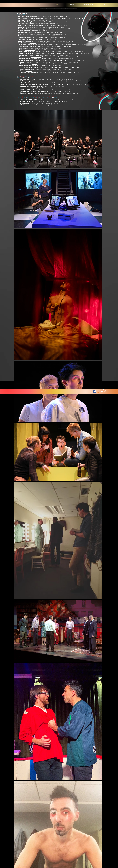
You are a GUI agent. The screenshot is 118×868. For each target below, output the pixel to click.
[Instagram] (98, 391)
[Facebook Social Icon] (95, 391)
